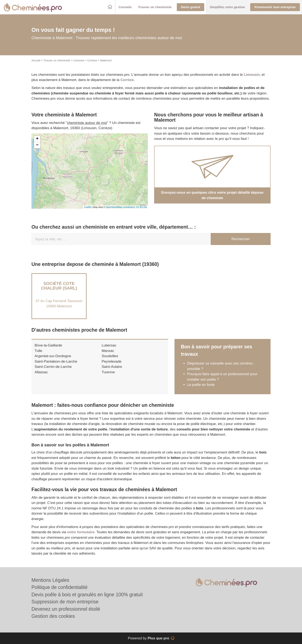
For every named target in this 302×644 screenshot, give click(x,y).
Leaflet (88, 207)
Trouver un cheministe (57, 60)
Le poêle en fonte (201, 385)
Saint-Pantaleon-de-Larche (56, 361)
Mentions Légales (50, 580)
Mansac (108, 351)
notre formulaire (81, 532)
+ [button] (37, 139)
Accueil (36, 60)
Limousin (79, 60)
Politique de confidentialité (59, 587)
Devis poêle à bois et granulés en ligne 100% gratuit (87, 595)
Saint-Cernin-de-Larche (53, 367)
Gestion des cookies (53, 616)
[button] (125, 7)
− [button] (37, 145)
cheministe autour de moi (87, 123)
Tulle (38, 351)
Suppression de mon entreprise (65, 602)
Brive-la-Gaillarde (48, 345)
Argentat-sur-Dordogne (53, 356)
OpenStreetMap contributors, (121, 207)
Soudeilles (110, 356)
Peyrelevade (112, 361)
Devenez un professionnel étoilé (66, 609)
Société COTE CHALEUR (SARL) (59, 286)
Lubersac (109, 345)
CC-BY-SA (141, 207)
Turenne (108, 372)
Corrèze (92, 60)
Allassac (41, 372)
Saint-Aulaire (112, 367)
